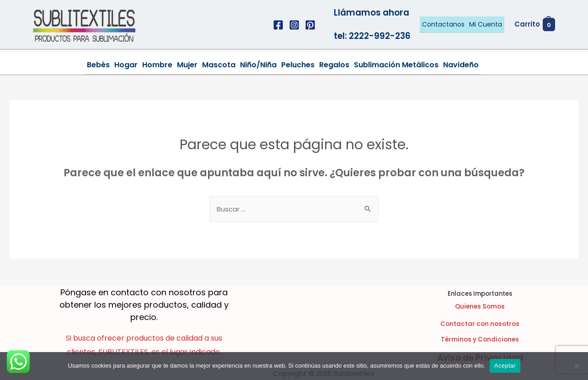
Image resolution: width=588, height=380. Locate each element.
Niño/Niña (258, 65)
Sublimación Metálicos (396, 65)
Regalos (334, 65)
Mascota (219, 65)
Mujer (187, 65)
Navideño (461, 65)
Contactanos (443, 24)
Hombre (157, 65)
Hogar (126, 65)
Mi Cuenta (486, 24)
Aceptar (505, 366)
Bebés (98, 65)
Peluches (298, 65)
